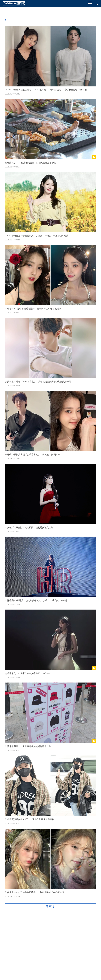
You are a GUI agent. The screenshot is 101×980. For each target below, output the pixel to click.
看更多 (50, 907)
